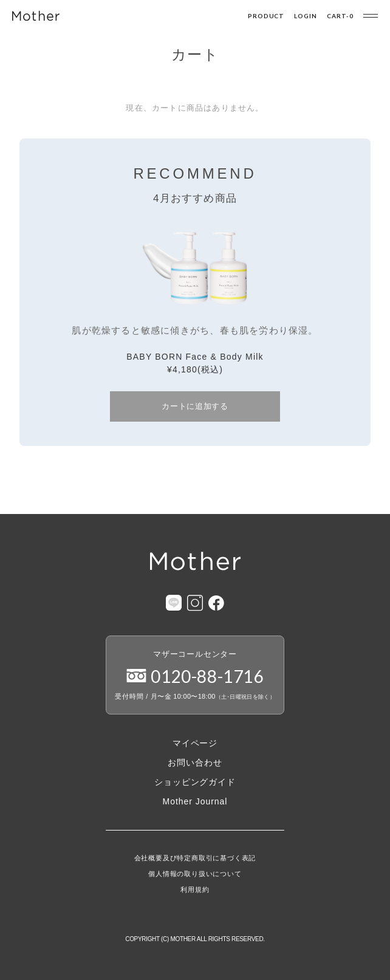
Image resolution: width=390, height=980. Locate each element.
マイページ (195, 743)
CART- (340, 16)
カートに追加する (195, 406)
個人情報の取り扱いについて (195, 874)
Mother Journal (195, 801)
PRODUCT (266, 16)
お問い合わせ (195, 762)
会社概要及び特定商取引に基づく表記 (195, 858)
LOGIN (306, 16)
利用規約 (195, 890)
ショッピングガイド (195, 782)
